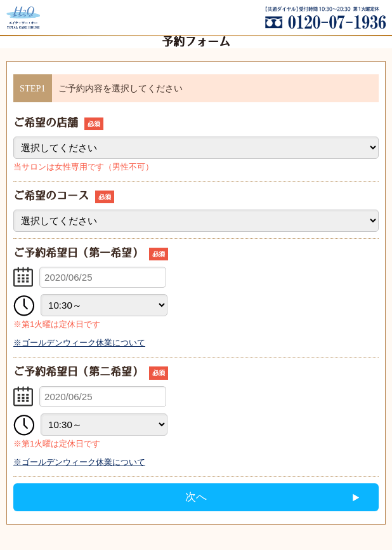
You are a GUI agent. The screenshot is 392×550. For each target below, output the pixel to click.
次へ (196, 497)
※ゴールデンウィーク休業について (79, 343)
